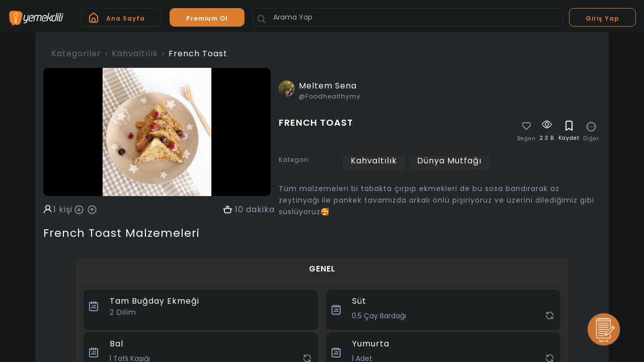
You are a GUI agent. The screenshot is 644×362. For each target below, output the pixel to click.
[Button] (262, 19)
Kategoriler (76, 54)
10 (239, 210)
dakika (260, 210)
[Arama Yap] (408, 17)
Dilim (123, 312)
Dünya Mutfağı (449, 161)
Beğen (527, 139)
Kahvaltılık (135, 54)
